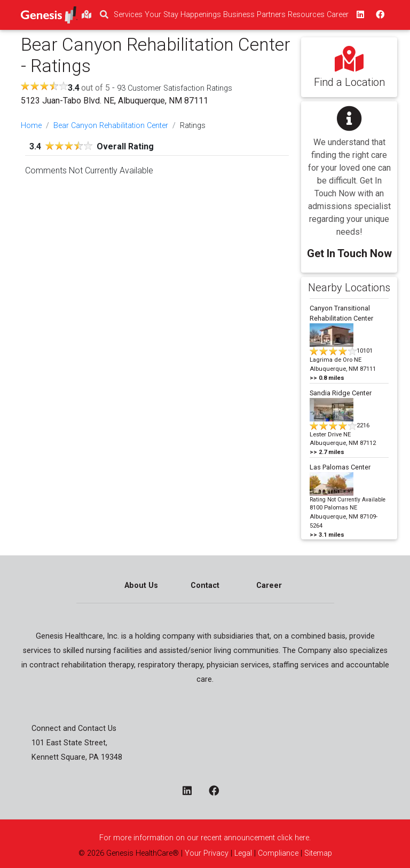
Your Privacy (207, 853)
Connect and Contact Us (74, 728)
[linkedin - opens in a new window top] (359, 15)
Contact (205, 586)
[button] (349, 180)
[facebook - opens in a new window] (218, 792)
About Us (141, 586)
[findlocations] (86, 15)
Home (31, 126)
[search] (104, 15)
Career (269, 586)
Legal (243, 853)
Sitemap (317, 853)
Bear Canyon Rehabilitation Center (111, 126)
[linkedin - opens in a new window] (191, 792)
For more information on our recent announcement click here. (205, 838)
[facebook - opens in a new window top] (379, 15)
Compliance (278, 853)
